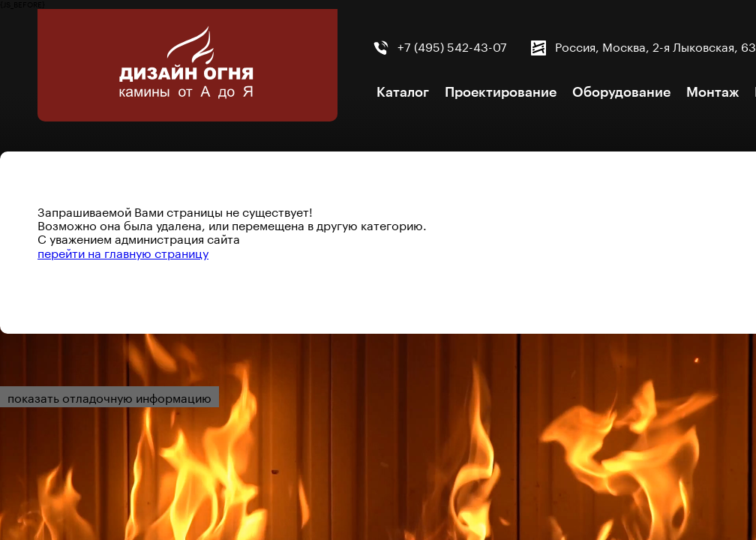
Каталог (403, 92)
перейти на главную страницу (123, 252)
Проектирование (501, 92)
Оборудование (621, 92)
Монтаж (712, 92)
